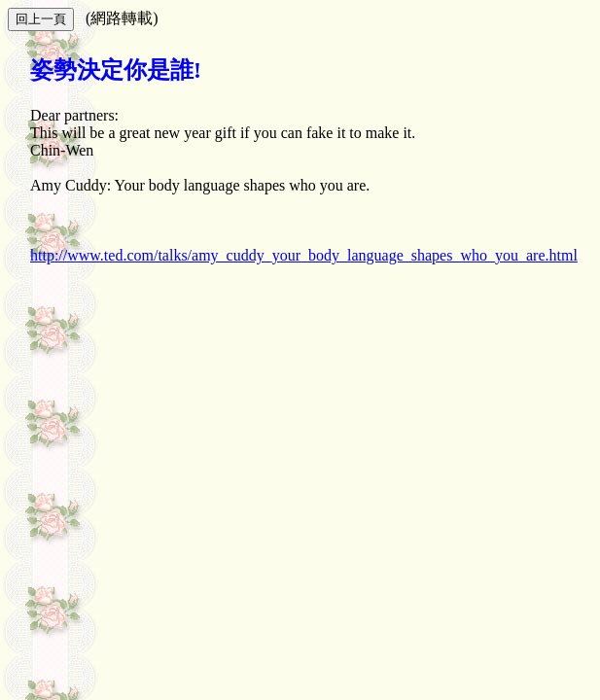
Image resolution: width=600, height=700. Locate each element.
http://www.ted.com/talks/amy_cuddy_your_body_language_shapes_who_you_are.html (304, 255)
